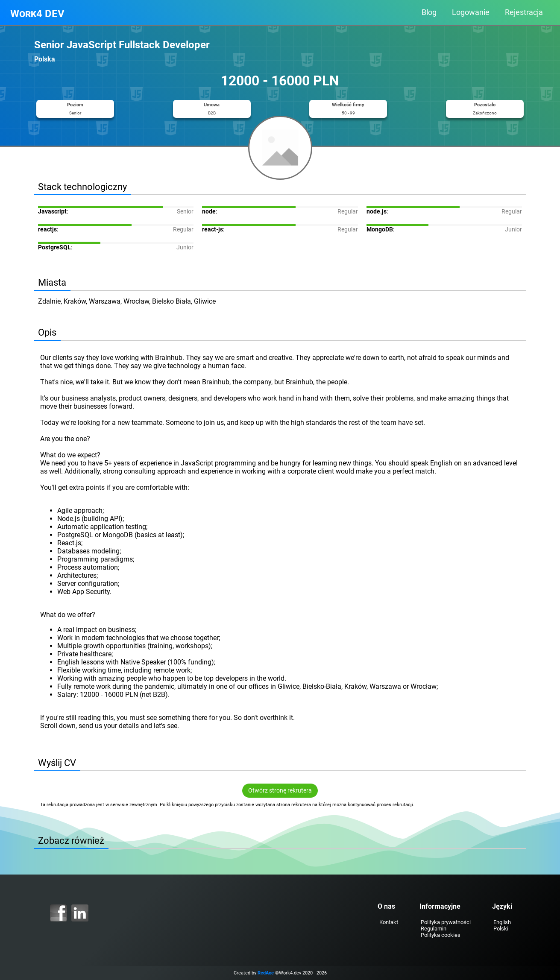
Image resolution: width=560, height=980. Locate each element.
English (500, 922)
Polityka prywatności (443, 922)
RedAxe (266, 973)
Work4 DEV (37, 14)
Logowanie (471, 12)
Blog (429, 12)
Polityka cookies (438, 935)
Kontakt (386, 922)
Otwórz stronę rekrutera (280, 791)
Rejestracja (524, 12)
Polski (498, 929)
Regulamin (431, 929)
